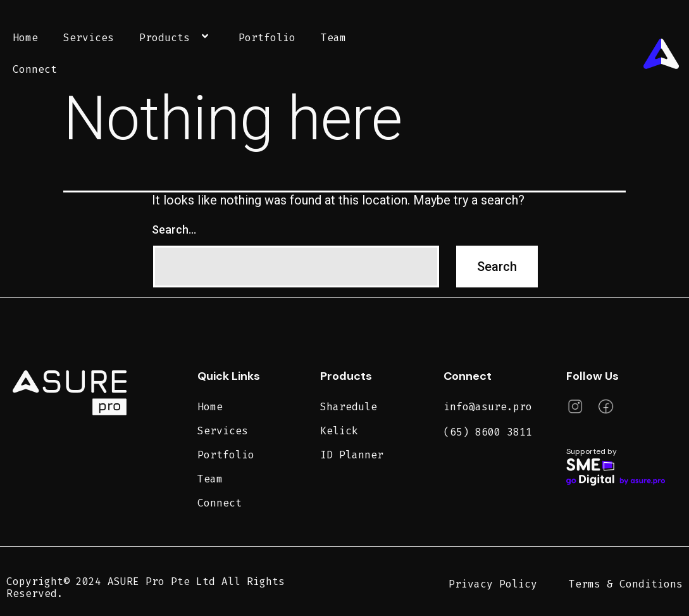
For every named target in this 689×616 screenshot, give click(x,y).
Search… (174, 229)
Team (333, 38)
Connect (35, 69)
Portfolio (267, 38)
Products (176, 38)
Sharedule (349, 407)
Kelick (339, 431)
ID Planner (352, 455)
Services (89, 38)
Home (25, 38)
